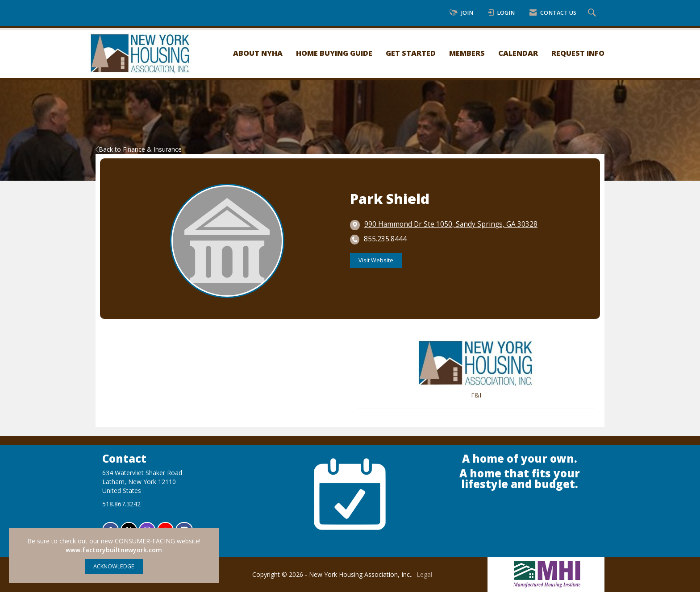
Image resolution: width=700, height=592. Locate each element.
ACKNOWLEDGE (114, 566)
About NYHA (258, 53)
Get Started (411, 53)
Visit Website (376, 260)
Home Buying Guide (334, 53)
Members (467, 53)
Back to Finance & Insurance (139, 149)
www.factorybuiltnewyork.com (114, 550)
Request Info (578, 53)
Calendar (518, 53)
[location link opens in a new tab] (451, 224)
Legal (424, 574)
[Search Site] (593, 13)
